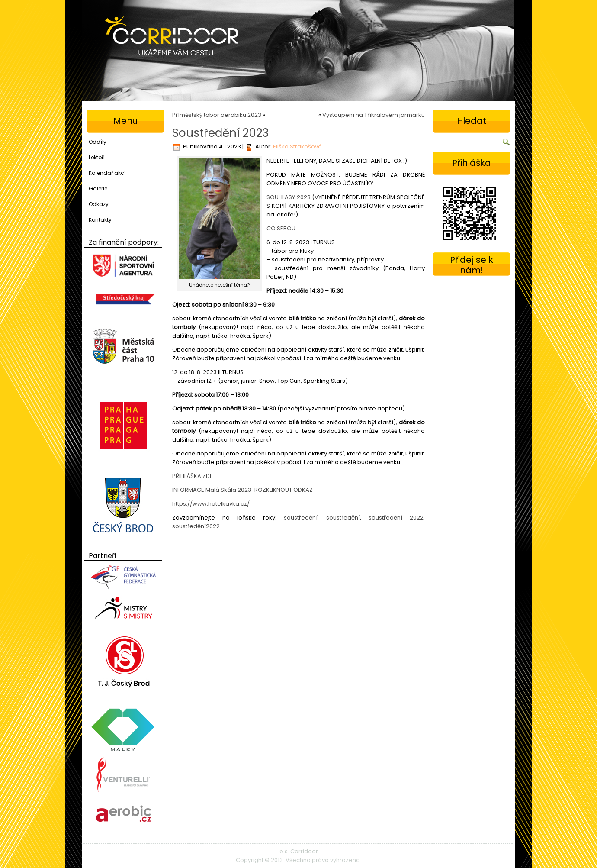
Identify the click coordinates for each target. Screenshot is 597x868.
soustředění (301, 518)
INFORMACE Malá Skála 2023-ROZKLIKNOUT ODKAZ (242, 490)
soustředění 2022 (396, 518)
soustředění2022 (196, 526)
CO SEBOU (281, 228)
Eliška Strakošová (297, 147)
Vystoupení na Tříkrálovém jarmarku (374, 115)
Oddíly (98, 142)
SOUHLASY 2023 (289, 197)
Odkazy (99, 204)
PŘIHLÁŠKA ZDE (193, 476)
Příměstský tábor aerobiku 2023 (217, 115)
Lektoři (97, 157)
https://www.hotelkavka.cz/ (211, 504)
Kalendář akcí (107, 173)
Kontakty (100, 220)
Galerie (98, 189)
